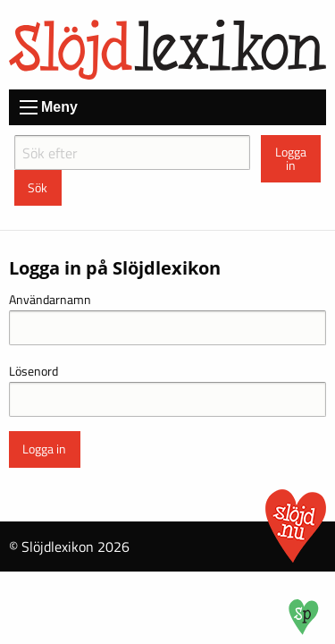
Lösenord (33, 371)
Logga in (291, 158)
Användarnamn (50, 299)
